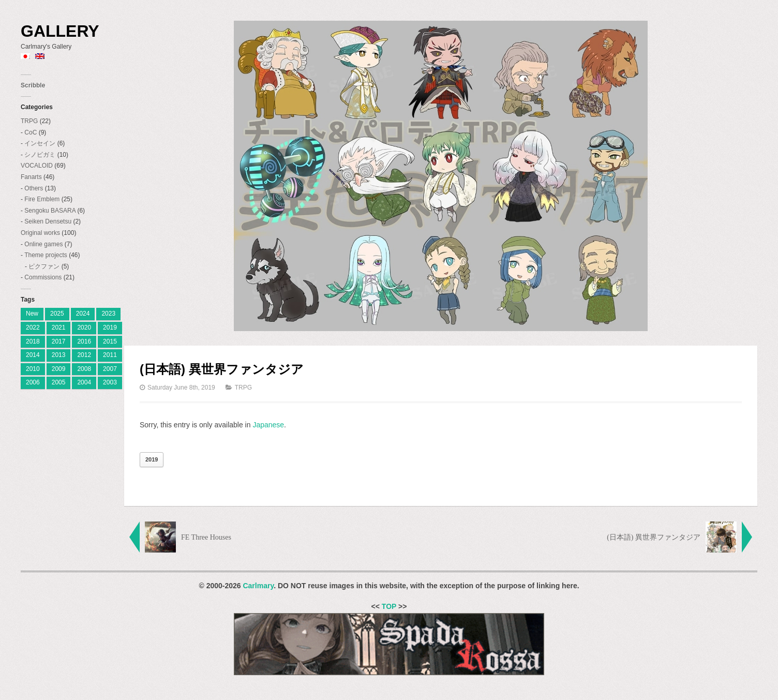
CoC (31, 132)
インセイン (40, 143)
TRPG (29, 121)
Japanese (268, 425)
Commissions (43, 277)
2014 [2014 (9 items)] (33, 355)
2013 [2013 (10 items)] (59, 355)
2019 (152, 459)
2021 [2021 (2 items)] (59, 327)
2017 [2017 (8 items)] (59, 341)
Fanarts (31, 177)
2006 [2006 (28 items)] (33, 382)
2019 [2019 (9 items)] (110, 327)
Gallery (60, 31)
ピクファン (44, 266)
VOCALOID (37, 166)
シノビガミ (40, 155)
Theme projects (46, 255)
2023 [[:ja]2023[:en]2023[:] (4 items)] (108, 314)
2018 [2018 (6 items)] (33, 341)
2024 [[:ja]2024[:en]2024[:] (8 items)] (83, 314)
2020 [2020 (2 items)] (84, 327)
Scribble (33, 85)
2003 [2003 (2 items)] (110, 382)
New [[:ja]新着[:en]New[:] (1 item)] (32, 314)
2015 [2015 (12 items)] (110, 341)
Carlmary (258, 586)
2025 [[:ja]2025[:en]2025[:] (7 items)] (57, 314)
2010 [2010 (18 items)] (33, 369)
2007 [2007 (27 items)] (110, 369)
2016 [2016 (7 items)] (84, 341)
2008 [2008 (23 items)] (84, 369)
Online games (43, 244)
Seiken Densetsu (48, 221)
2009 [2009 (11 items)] (59, 369)
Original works (40, 233)
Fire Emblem (42, 199)
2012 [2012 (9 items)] (84, 355)
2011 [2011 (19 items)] (110, 355)
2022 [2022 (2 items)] (33, 327)
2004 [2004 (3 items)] (84, 382)
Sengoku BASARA (50, 211)
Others (34, 188)
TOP (389, 606)
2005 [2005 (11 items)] (59, 382)
